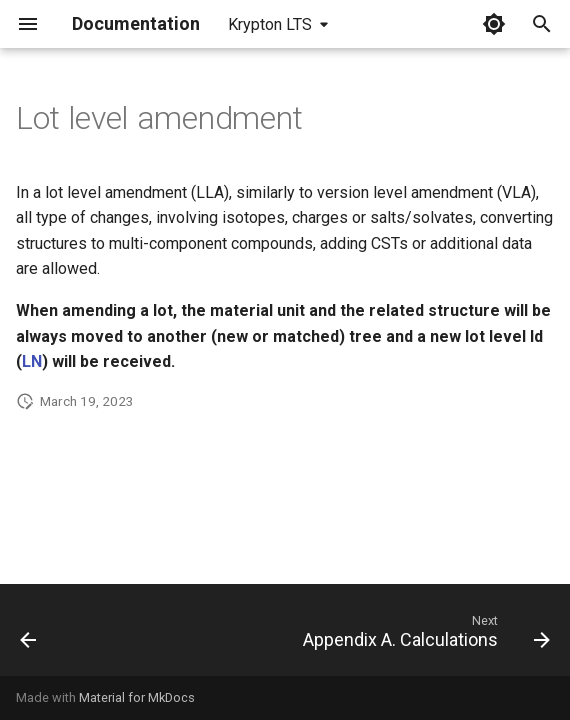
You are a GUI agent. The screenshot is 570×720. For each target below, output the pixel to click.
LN (32, 361)
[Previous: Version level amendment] (29, 636)
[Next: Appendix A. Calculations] (423, 636)
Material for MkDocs (137, 697)
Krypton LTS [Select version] (270, 24)
